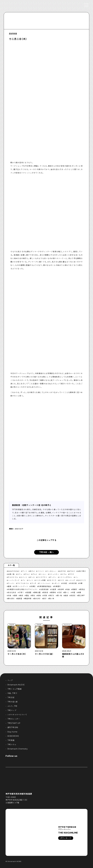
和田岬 (61, 589)
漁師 (15, 595)
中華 (81, 583)
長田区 (73, 595)
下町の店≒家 (13, 702)
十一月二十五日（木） (17, 654)
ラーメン (11, 583)
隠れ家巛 (11, 599)
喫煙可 (75, 589)
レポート (56, 583)
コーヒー (43, 574)
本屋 (74, 592)
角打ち (52, 595)
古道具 (54, 589)
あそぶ (32, 571)
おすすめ (62, 571)
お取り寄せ (82, 571)
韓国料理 (28, 599)
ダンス (32, 577)
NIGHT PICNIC (14, 571)
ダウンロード (66, 838)
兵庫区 (33, 586)
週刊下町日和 (13, 727)
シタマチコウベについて (17, 715)
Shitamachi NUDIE (16, 685)
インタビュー (51, 571)
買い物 (60, 595)
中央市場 (73, 583)
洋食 (10, 595)
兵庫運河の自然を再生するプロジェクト (23, 589)
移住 (33, 595)
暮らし (67, 592)
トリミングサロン (66, 577)
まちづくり (52, 580)
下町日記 (11, 698)
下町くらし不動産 (15, 689)
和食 (68, 589)
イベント (41, 571)
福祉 (27, 595)
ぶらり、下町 (12, 706)
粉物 (39, 595)
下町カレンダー (14, 719)
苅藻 (45, 595)
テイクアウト (42, 577)
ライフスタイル (23, 583)
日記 (60, 592)
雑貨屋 (20, 599)
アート (25, 571)
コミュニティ (54, 574)
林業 (79, 592)
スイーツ (24, 577)
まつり (62, 580)
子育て (21, 592)
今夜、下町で (12, 693)
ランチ (34, 583)
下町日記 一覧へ (46, 552)
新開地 (53, 592)
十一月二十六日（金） (44, 654)
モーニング (71, 580)
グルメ (27, 574)
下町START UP (14, 723)
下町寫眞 (11, 740)
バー (77, 577)
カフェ (20, 574)
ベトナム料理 (41, 580)
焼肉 (21, 595)
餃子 (45, 599)
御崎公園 (37, 592)
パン (24, 580)
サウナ (72, 574)
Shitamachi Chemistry (18, 749)
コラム (64, 574)
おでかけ (72, 571)
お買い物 (11, 574)
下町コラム (12, 745)
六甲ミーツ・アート (21, 586)
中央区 (65, 583)
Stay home (12, 732)
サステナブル (13, 577)
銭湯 (66, 595)
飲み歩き (37, 599)
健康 (10, 586)
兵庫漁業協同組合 (45, 586)
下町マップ (12, 710)
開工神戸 (81, 595)
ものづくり (82, 580)
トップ (10, 680)
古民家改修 (44, 589)
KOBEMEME (13, 736)
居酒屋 (29, 592)
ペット (31, 580)
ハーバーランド (14, 580)
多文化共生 (12, 592)
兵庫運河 (57, 586)
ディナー (53, 577)
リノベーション (45, 583)
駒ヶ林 (52, 599)
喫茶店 (82, 589)
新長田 (46, 592)
